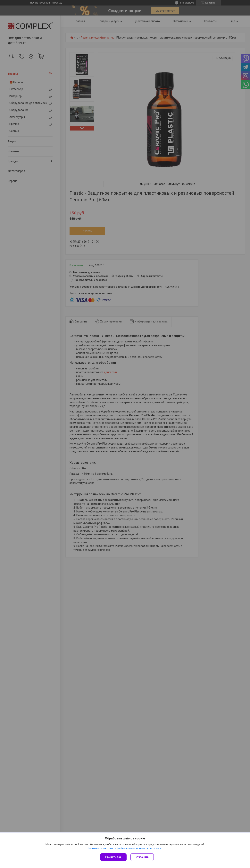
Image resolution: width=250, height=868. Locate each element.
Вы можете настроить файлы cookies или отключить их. (124, 848)
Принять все (113, 857)
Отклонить (142, 857)
